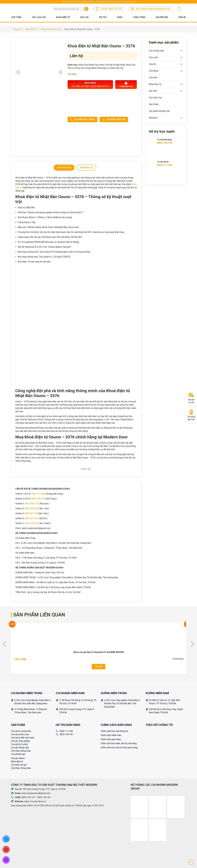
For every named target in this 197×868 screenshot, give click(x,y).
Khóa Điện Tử (63, 17)
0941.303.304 (31, 523)
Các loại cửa (39, 17)
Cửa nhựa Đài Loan (20, 734)
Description (64, 168)
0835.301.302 (31, 518)
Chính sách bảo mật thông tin (114, 731)
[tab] (64, 168)
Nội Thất (153, 91)
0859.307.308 (31, 513)
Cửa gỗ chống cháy (20, 748)
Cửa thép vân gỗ (19, 765)
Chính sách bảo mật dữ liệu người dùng (119, 748)
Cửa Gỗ (152, 64)
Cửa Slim (153, 78)
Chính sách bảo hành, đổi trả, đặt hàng (119, 743)
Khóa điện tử (17, 761)
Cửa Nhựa (154, 71)
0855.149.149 (38, 499)
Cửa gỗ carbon (18, 758)
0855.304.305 (31, 508)
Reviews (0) (87, 168)
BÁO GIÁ (84, 17)
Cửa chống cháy (156, 51)
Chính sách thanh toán (111, 735)
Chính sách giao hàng (111, 739)
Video (120, 17)
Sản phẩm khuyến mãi (159, 111)
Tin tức (103, 17)
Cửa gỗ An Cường (19, 744)
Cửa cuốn (153, 57)
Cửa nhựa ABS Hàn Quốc (23, 738)
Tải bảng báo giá (114, 119)
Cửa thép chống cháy (21, 751)
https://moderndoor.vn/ (35, 801)
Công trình (139, 17)
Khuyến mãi (162, 17)
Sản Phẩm (154, 104)
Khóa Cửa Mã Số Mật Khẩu (112, 65)
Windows (153, 118)
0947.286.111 (31, 504)
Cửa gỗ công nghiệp (20, 741)
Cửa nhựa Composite (21, 731)
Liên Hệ (182, 17)
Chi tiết (99, 667)
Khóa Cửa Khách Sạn (89, 65)
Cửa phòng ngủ (18, 754)
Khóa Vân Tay (117, 68)
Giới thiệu (16, 17)
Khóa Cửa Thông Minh (86, 68)
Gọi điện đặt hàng (82, 119)
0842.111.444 (38, 494)
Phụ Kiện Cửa (155, 98)
